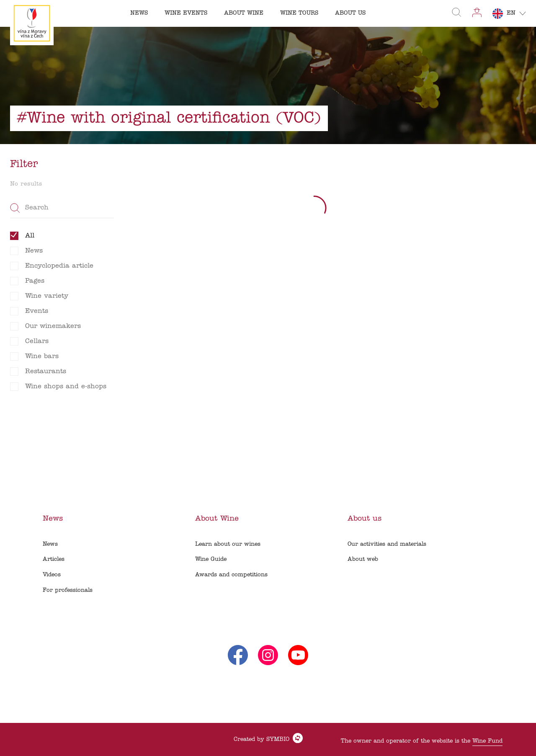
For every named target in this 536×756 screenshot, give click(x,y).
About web (363, 559)
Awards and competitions (231, 575)
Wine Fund (487, 741)
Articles (54, 559)
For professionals (68, 590)
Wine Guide (211, 559)
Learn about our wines (228, 544)
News (50, 544)
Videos (52, 575)
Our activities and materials (387, 544)
